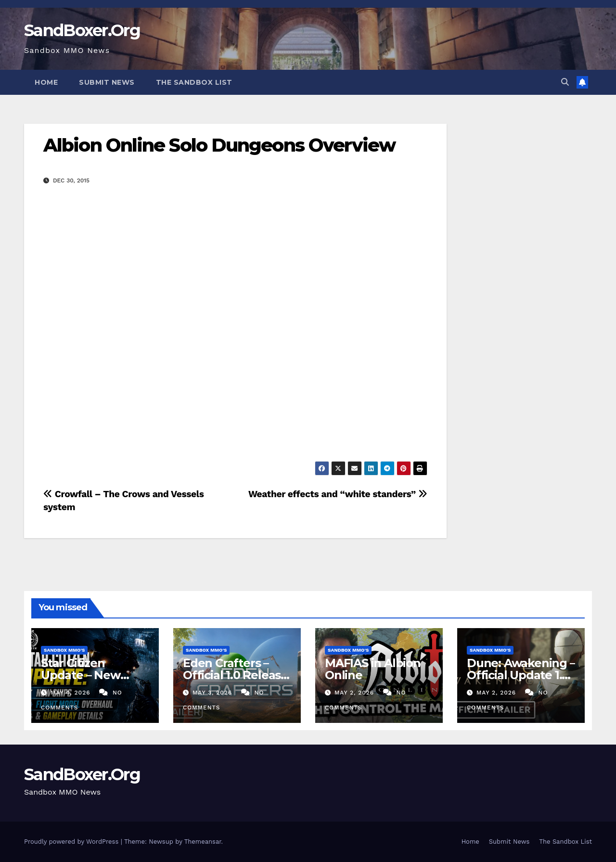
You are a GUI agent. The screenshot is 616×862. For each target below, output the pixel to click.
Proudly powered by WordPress (72, 842)
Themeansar (203, 842)
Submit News (107, 82)
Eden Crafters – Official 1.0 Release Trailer (235, 675)
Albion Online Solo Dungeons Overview (219, 145)
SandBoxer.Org (82, 30)
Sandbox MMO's (64, 650)
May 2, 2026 (355, 693)
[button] (565, 82)
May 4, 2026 (72, 693)
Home (46, 82)
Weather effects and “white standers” (338, 494)
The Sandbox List (194, 82)
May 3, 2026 (213, 693)
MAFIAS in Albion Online (373, 669)
